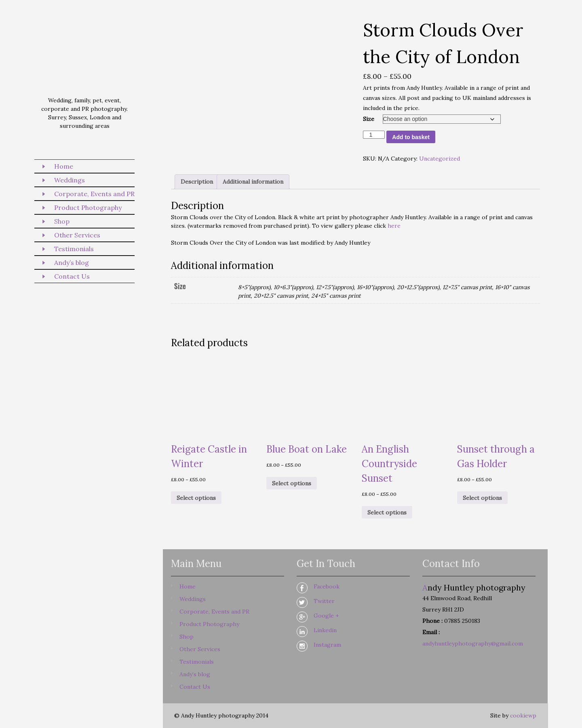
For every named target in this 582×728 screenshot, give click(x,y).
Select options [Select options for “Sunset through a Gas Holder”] (482, 498)
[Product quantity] (374, 135)
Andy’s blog (72, 262)
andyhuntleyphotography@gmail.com (473, 643)
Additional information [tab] (253, 182)
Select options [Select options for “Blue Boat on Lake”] (292, 483)
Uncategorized (440, 159)
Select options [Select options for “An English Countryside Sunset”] (387, 512)
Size (369, 119)
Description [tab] (197, 182)
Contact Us (72, 276)
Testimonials (74, 249)
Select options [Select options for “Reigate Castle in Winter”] (196, 498)
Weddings (70, 180)
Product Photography (88, 207)
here (394, 226)
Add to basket (411, 137)
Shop (62, 221)
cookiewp (523, 715)
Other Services (77, 235)
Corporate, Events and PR (94, 194)
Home (64, 166)
